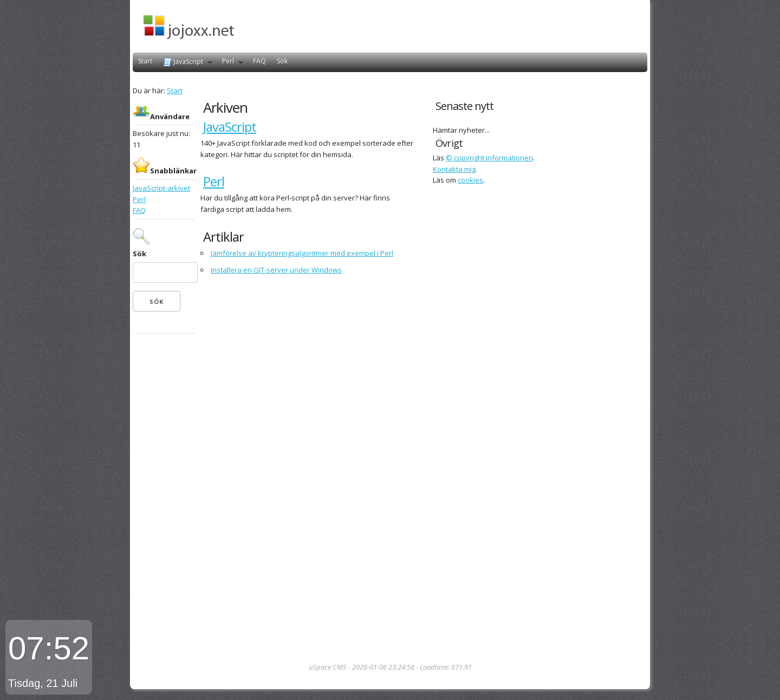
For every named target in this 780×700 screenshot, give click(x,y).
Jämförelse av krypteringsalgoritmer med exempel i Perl (302, 253)
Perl (228, 61)
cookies (470, 180)
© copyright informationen (489, 158)
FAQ (259, 61)
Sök (282, 61)
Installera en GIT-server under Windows (276, 270)
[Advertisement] (165, 499)
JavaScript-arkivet (161, 188)
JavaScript (183, 62)
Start (145, 61)
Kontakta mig (454, 169)
